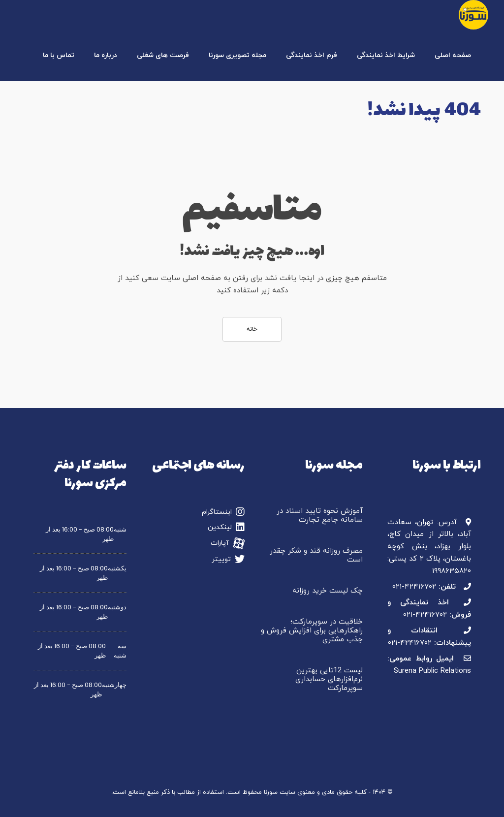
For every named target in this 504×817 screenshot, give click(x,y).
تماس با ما (59, 55)
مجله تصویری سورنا (237, 55)
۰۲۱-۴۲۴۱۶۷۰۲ (414, 587)
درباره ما (106, 55)
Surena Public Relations (432, 671)
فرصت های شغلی (163, 55)
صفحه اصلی (453, 55)
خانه (252, 329)
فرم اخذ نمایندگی (312, 55)
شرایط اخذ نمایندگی (386, 55)
